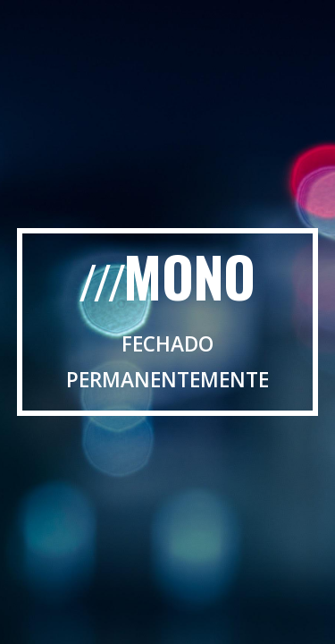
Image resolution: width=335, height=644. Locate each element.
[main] (168, 322)
